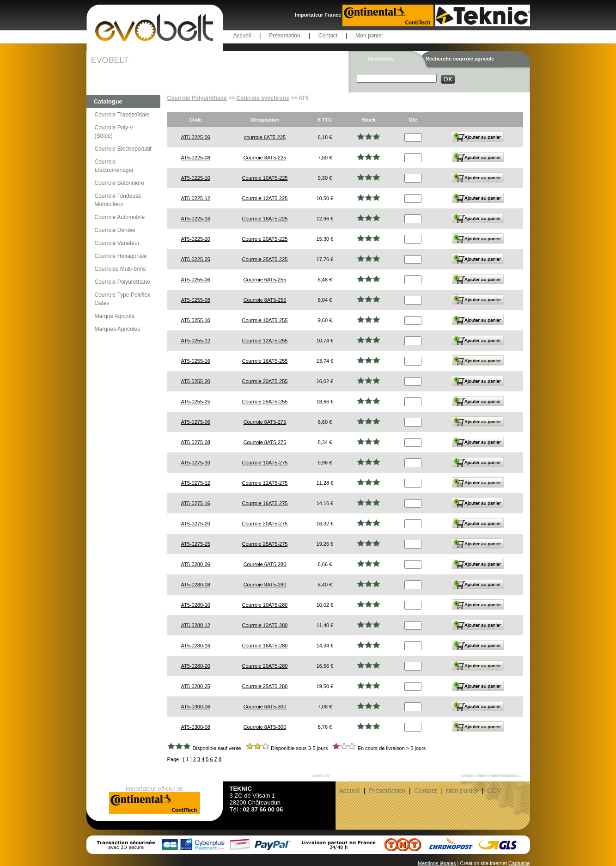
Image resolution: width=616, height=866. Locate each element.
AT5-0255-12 (196, 341)
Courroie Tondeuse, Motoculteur (119, 200)
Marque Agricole (115, 316)
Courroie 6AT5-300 (265, 707)
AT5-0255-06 (196, 280)
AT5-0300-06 (196, 707)
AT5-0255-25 (196, 402)
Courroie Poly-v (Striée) (114, 132)
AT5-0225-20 (196, 239)
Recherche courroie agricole (460, 59)
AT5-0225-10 (196, 178)
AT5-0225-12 (196, 198)
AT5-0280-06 (196, 564)
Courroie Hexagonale (121, 256)
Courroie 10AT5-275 (265, 463)
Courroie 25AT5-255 (265, 402)
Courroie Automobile (120, 217)
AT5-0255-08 (196, 300)
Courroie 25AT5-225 (265, 259)
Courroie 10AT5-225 (265, 178)
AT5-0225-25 (196, 259)
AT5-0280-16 (196, 646)
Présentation (284, 36)
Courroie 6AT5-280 (265, 564)
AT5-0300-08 (196, 727)
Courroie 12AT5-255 (265, 341)
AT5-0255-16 (196, 361)
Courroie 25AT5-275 (265, 544)
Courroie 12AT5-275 (265, 483)
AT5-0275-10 (196, 463)
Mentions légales (437, 863)
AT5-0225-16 (196, 219)
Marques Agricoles (118, 329)
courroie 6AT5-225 (265, 137)
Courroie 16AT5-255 (265, 361)
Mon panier (369, 36)
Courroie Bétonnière (119, 183)
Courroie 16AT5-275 (265, 503)
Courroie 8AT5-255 (265, 300)
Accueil (242, 36)
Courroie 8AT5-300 (265, 727)
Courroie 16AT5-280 (265, 646)
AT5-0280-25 (196, 686)
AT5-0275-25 (196, 544)
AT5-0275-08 (196, 442)
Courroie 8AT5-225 (265, 158)
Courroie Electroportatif (123, 149)
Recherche (381, 59)
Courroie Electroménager (114, 166)
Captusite (519, 863)
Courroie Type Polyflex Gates (123, 299)
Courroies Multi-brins (120, 269)
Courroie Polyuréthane (122, 282)
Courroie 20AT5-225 (265, 239)
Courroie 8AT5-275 (265, 442)
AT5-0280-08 (196, 585)
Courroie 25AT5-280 (265, 686)
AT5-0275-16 (196, 503)
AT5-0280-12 (196, 625)
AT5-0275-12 (196, 483)
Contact (328, 36)
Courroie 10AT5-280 (265, 605)
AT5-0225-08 (196, 158)
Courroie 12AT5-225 (265, 198)
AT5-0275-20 (196, 524)
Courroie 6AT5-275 (265, 422)
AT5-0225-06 (196, 137)
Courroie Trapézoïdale (122, 115)
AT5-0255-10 (196, 320)
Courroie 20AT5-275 (265, 524)
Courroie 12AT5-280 (265, 625)
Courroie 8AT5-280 (265, 585)
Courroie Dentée (115, 230)
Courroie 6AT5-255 (265, 280)
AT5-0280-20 (196, 666)
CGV (494, 791)
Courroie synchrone (263, 98)
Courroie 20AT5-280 (265, 666)
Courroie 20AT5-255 (265, 381)
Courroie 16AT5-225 (265, 219)
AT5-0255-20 (196, 381)
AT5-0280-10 (196, 605)
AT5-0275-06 (196, 422)
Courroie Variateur (117, 243)
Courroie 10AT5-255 (265, 320)
